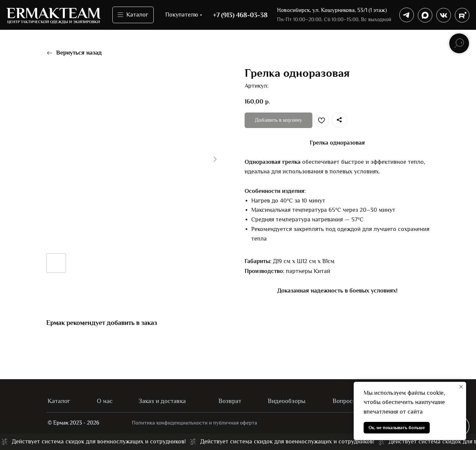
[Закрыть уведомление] (461, 387)
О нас (105, 401)
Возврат (230, 401)
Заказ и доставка (164, 401)
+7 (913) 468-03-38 (240, 15)
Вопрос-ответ (353, 401)
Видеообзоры (288, 401)
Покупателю (182, 15)
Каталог (60, 401)
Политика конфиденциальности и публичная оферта (196, 423)
